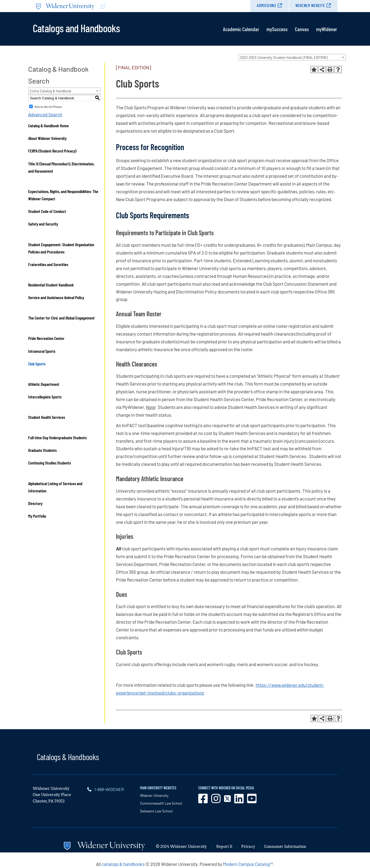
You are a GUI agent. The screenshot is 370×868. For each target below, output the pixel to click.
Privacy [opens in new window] (248, 847)
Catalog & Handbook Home (48, 126)
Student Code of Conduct (47, 211)
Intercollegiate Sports (45, 397)
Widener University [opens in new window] (154, 796)
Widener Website (310, 5)
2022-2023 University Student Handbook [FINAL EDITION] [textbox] (284, 57)
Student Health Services (47, 417)
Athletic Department (44, 384)
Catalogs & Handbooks (68, 757)
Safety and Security (43, 224)
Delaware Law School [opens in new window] (156, 811)
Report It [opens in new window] (224, 847)
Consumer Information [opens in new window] (285, 847)
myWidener (327, 29)
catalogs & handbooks (123, 864)
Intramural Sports (42, 351)
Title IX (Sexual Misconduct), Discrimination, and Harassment (61, 167)
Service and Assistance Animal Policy (56, 297)
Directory (35, 503)
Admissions (266, 5)
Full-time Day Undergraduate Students (57, 437)
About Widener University (47, 138)
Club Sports (37, 364)
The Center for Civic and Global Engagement (61, 318)
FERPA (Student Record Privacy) (52, 151)
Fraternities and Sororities (48, 264)
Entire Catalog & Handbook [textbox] (51, 91)
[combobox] (292, 57)
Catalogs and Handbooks (76, 28)
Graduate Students (42, 450)
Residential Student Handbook (51, 285)
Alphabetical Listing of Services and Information (55, 487)
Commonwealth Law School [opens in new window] (161, 803)
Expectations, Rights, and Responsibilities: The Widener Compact (63, 195)
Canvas (302, 29)
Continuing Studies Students (50, 463)
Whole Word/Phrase (48, 107)
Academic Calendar (241, 29)
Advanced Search (45, 114)
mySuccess (277, 29)
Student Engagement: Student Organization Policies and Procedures (61, 248)
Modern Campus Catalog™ (248, 864)
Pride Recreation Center (46, 338)
